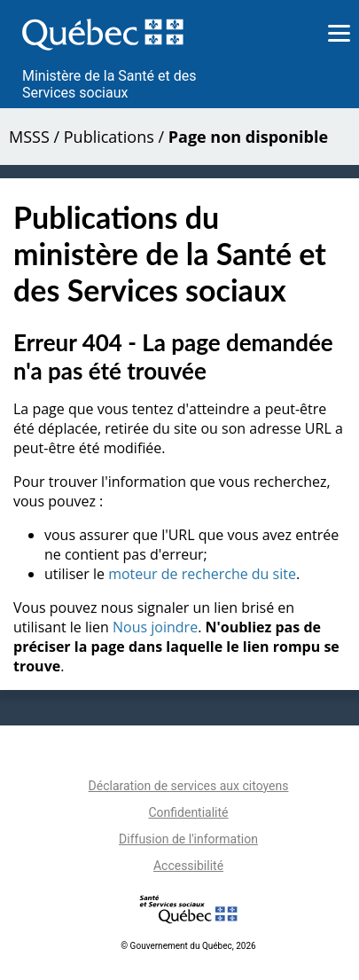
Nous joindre (155, 627)
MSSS (29, 137)
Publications (109, 137)
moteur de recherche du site (202, 574)
